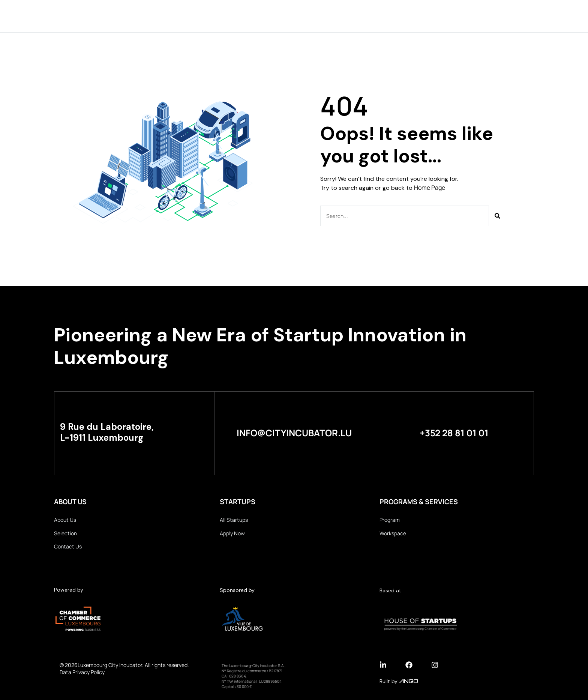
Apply (394, 16)
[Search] (497, 216)
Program (310, 16)
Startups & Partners (247, 16)
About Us (182, 16)
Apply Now (232, 533)
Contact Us (68, 546)
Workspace (393, 533)
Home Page (430, 188)
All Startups (234, 520)
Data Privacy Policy (82, 672)
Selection (355, 16)
